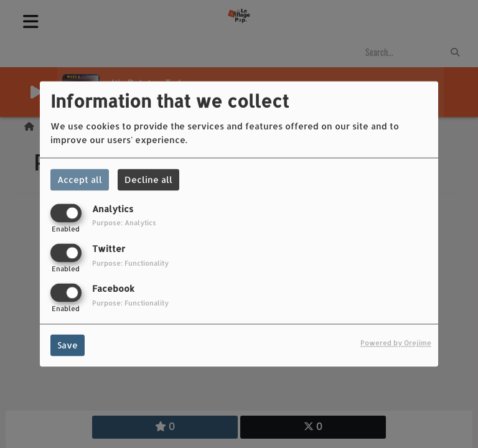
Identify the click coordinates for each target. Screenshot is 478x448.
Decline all (148, 180)
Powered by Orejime (396, 343)
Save (68, 346)
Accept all (80, 180)
